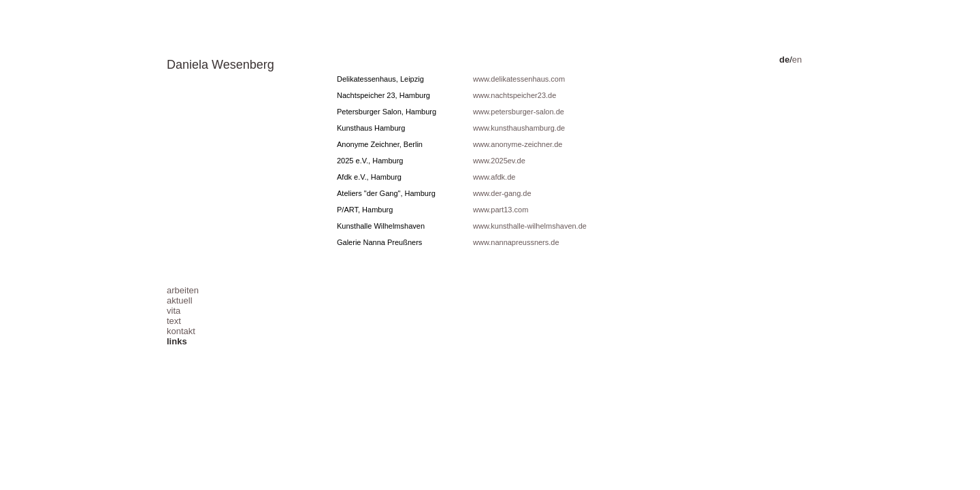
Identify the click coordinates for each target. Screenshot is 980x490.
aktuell (180, 300)
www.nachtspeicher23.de (514, 95)
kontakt (181, 331)
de (784, 60)
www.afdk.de (494, 177)
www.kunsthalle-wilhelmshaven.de (530, 226)
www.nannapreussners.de (516, 242)
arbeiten (183, 290)
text (174, 321)
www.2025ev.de (499, 161)
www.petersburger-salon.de (519, 112)
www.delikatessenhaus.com (519, 79)
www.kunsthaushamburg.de (519, 128)
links (177, 341)
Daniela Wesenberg (220, 65)
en (797, 60)
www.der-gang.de (502, 193)
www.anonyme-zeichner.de (518, 144)
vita (174, 311)
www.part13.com (501, 210)
